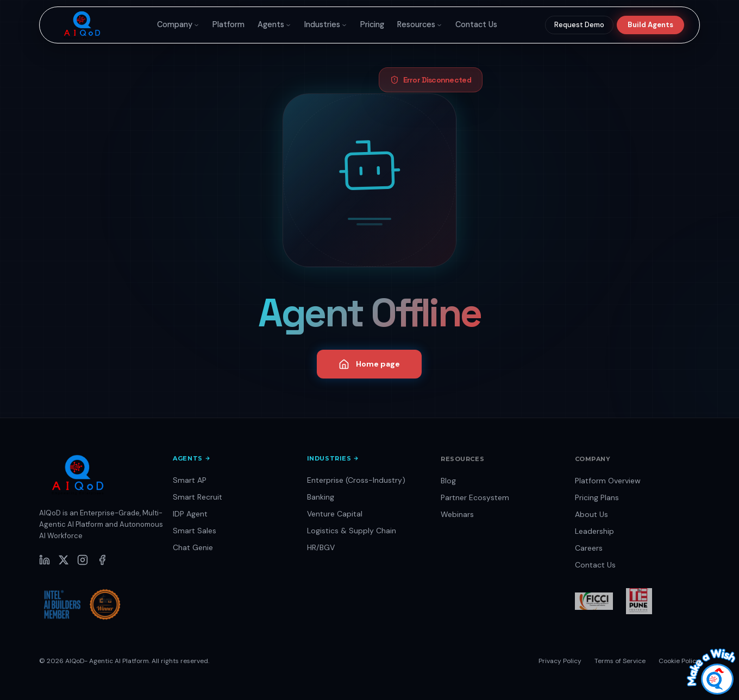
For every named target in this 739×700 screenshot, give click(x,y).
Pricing (372, 24)
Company (178, 24)
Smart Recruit (198, 497)
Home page (369, 364)
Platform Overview (608, 481)
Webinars (457, 514)
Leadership (594, 531)
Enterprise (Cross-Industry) (356, 480)
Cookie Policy (679, 661)
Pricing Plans (597, 497)
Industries (326, 24)
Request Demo (579, 25)
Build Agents (650, 25)
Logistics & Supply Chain (352, 531)
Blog (448, 481)
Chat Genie (193, 547)
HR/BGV (321, 547)
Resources (420, 24)
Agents (274, 24)
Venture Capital (335, 514)
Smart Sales (195, 531)
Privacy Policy (560, 661)
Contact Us (476, 24)
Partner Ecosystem (475, 497)
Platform (228, 24)
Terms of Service (620, 661)
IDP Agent (190, 514)
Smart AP (190, 480)
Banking (321, 497)
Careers (589, 548)
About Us (591, 514)
